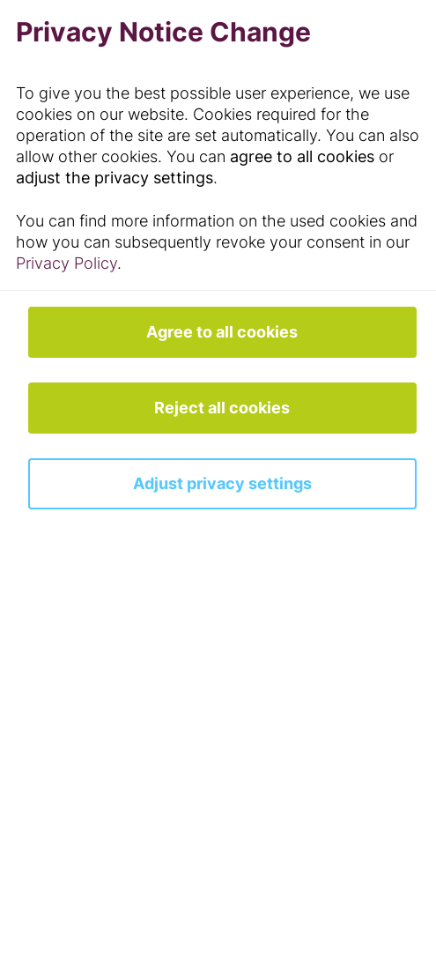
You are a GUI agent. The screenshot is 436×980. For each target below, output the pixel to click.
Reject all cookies (222, 408)
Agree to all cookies (222, 332)
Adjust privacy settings (222, 483)
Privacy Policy (67, 263)
